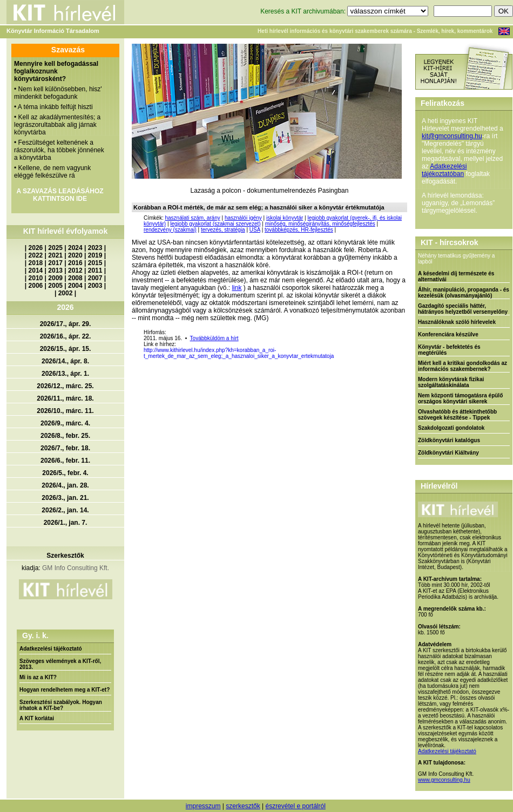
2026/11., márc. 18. (65, 398)
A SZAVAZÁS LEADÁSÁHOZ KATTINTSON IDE (60, 195)
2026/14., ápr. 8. (65, 361)
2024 (75, 248)
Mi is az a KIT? (38, 677)
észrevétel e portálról (295, 806)
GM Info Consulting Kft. (76, 568)
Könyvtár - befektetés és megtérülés (449, 350)
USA (255, 230)
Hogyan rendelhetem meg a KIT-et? (65, 690)
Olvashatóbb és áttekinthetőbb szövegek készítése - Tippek (457, 415)
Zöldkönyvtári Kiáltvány (448, 453)
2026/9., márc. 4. (65, 423)
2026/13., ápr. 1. (65, 374)
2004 (75, 286)
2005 (55, 286)
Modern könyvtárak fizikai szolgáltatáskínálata (451, 382)
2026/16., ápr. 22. (66, 336)
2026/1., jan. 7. (66, 523)
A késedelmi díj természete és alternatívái (456, 276)
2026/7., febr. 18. (65, 448)
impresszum (203, 806)
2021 (55, 255)
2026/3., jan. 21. (65, 498)
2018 (36, 263)
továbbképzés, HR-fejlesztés (299, 230)
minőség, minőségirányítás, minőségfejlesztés (320, 224)
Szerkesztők (65, 556)
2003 (95, 286)
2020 (75, 255)
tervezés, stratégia (223, 230)
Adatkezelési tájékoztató (51, 649)
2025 (55, 248)
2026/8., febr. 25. (65, 436)
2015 (95, 263)
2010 (36, 278)
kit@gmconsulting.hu (452, 136)
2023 (95, 248)
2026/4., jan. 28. (65, 485)
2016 (75, 263)
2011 (95, 270)
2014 (36, 270)
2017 (55, 263)
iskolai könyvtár (285, 218)
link (237, 288)
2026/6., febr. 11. (65, 461)
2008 (75, 278)
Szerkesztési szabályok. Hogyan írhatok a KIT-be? (61, 705)
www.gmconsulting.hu (444, 780)
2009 (55, 278)
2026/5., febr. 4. (65, 473)
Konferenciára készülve (448, 334)
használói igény (243, 218)
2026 (36, 248)
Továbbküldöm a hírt (214, 338)
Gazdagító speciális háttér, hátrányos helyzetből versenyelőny (463, 309)
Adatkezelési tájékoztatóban (444, 170)
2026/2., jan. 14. (65, 510)
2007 (95, 278)
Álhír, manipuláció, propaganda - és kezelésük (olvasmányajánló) (464, 293)
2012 (75, 270)
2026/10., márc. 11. (65, 411)
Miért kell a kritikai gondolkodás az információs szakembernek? (463, 366)
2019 (95, 255)
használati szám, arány (192, 218)
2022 (36, 255)
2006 (36, 286)
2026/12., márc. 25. (65, 386)
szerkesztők (243, 806)
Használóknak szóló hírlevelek (457, 322)
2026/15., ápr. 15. (66, 349)
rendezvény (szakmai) (170, 230)
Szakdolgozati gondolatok (451, 428)
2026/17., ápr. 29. (66, 324)
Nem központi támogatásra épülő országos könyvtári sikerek (460, 398)
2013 (55, 270)
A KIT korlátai (37, 718)
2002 (66, 293)
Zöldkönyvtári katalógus (449, 440)
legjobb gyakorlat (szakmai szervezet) (215, 224)
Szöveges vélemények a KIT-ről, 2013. (60, 664)
